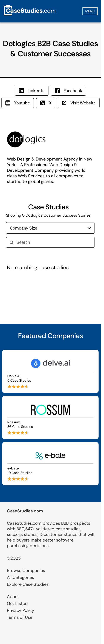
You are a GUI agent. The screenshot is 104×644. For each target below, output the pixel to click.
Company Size (50, 228)
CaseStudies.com (25, 511)
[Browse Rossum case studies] (50, 417)
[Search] (54, 242)
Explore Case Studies (28, 584)
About (13, 597)
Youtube (18, 103)
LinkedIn (32, 91)
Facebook (68, 91)
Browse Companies (26, 570)
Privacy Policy (20, 610)
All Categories (20, 577)
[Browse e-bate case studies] (50, 464)
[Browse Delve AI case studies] (50, 371)
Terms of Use (20, 617)
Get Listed (17, 603)
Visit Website (79, 103)
